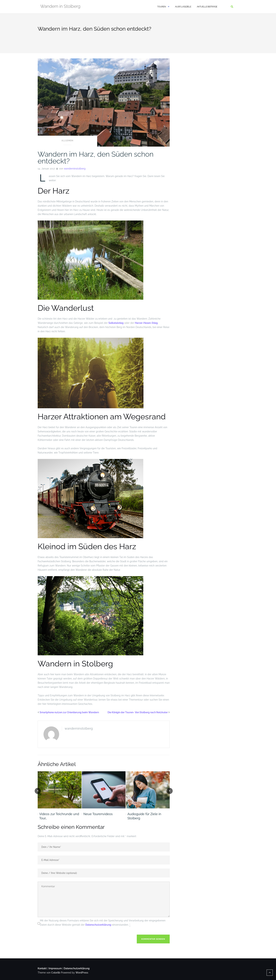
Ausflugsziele (183, 7)
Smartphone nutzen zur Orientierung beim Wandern (69, 712)
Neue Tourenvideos (98, 814)
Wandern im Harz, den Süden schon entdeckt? (96, 157)
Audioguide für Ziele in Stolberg (144, 816)
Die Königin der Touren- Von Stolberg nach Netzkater (138, 712)
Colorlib (56, 973)
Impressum (55, 968)
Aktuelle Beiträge (207, 7)
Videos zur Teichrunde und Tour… (59, 816)
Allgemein (67, 141)
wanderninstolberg (75, 169)
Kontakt (42, 968)
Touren (161, 7)
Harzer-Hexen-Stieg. (147, 323)
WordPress (82, 973)
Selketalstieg (116, 323)
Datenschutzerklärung (98, 925)
